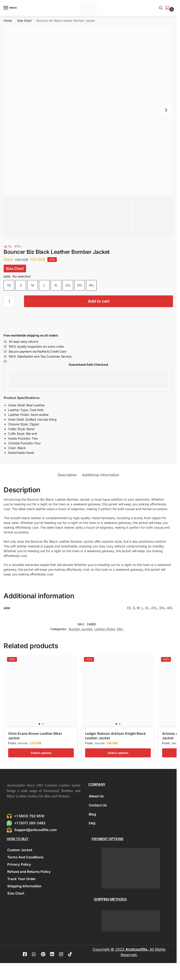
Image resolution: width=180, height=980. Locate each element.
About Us (96, 796)
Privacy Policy (19, 864)
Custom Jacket (20, 850)
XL (56, 285)
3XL (80, 285)
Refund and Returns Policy (29, 872)
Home (8, 21)
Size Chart (24, 21)
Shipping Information (24, 886)
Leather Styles (105, 629)
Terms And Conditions (25, 857)
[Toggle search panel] (161, 8)
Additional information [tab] (101, 475)
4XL (91, 285)
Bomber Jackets (81, 629)
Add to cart (99, 301)
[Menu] (10, 8)
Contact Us (98, 805)
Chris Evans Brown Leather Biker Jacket (35, 736)
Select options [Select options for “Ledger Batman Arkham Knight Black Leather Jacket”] (118, 753)
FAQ (92, 823)
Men (120, 629)
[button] (168, 8)
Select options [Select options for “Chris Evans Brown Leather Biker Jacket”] (41, 753)
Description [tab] (67, 475)
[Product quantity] (9, 301)
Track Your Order (22, 879)
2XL (68, 285)
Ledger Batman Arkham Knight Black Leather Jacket (115, 736)
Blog (92, 814)
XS (9, 285)
